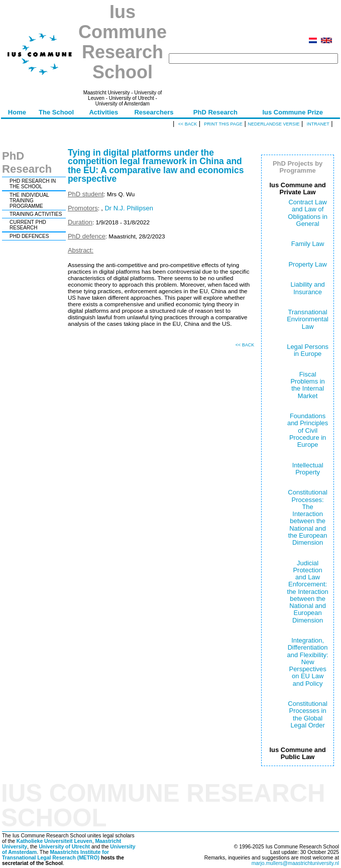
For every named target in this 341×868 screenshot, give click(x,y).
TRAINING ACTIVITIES (36, 214)
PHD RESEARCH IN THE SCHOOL (33, 184)
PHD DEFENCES (29, 236)
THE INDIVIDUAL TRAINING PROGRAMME (29, 201)
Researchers (154, 112)
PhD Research (215, 112)
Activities (103, 112)
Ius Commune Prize (293, 112)
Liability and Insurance (307, 288)
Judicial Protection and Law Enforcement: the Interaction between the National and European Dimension (308, 592)
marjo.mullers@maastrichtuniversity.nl (295, 863)
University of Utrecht (64, 847)
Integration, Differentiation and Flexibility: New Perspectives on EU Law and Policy (308, 662)
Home (17, 112)
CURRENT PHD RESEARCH (28, 225)
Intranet (318, 124)
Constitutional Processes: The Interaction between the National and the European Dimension (307, 517)
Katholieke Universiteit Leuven (54, 841)
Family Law (308, 244)
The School (56, 112)
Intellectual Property (308, 469)
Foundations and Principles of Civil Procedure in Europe (308, 430)
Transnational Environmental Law (308, 319)
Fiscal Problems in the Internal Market (307, 385)
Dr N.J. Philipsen (129, 208)
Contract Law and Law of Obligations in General (307, 213)
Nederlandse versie (273, 124)
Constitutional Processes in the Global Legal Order (307, 714)
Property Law (307, 264)
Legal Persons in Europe (308, 350)
